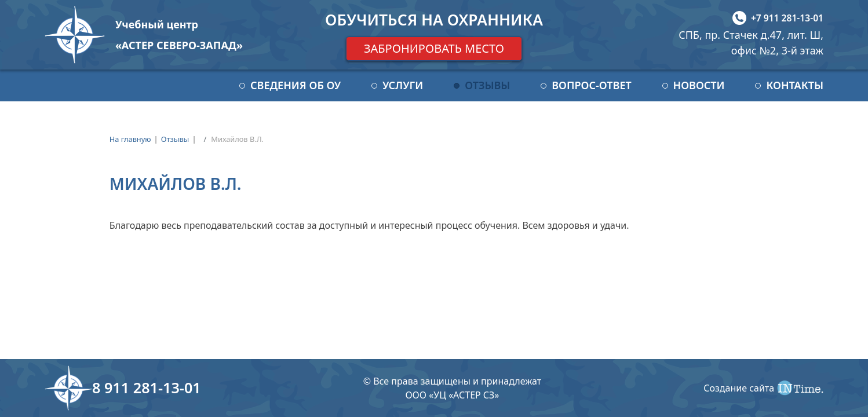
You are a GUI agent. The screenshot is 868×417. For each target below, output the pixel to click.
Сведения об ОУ (296, 85)
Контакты (795, 85)
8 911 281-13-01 (147, 387)
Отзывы (487, 85)
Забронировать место (434, 48)
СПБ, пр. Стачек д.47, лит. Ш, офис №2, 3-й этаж (751, 43)
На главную (130, 139)
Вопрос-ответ (591, 85)
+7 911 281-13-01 (787, 18)
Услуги (403, 85)
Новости (699, 85)
